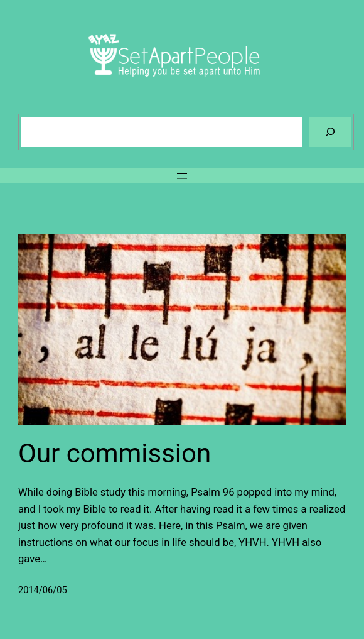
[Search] (330, 132)
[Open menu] (182, 176)
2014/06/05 (43, 590)
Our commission (115, 453)
